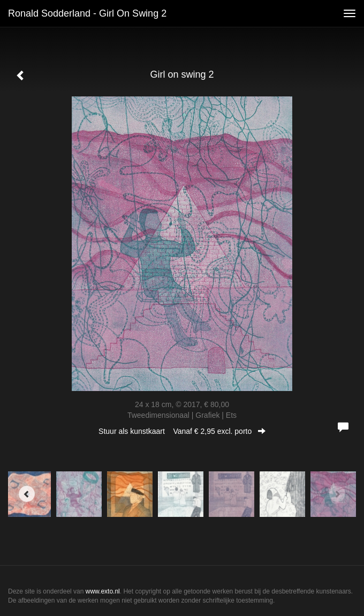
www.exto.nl (103, 591)
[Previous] (27, 494)
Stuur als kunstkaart (182, 431)
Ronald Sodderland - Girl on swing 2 (87, 13)
